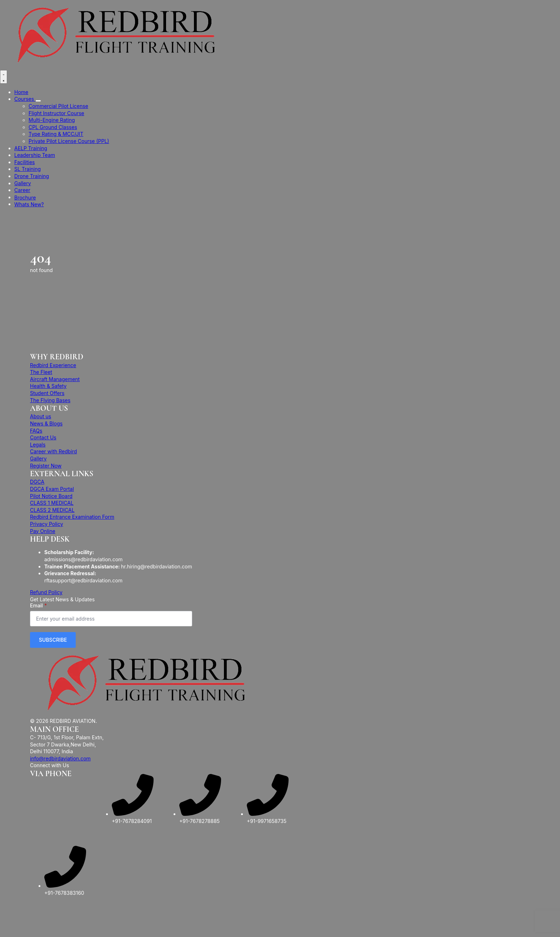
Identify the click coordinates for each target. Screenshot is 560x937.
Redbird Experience (53, 365)
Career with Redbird (53, 451)
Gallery (23, 183)
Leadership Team (35, 155)
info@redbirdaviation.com (60, 758)
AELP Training (31, 148)
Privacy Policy (47, 524)
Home (21, 92)
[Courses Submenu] (38, 101)
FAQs (36, 431)
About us (41, 416)
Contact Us (43, 437)
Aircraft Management (55, 379)
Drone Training (32, 176)
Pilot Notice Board (51, 496)
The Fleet (41, 372)
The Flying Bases (50, 400)
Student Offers (47, 393)
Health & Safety (48, 386)
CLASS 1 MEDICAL (52, 503)
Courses (25, 99)
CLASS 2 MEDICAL (52, 510)
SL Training (27, 169)
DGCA (37, 482)
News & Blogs (46, 423)
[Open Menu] (4, 77)
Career (22, 190)
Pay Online (43, 531)
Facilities (24, 162)
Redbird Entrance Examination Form (72, 517)
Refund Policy (46, 592)
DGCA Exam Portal (52, 489)
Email (38, 606)
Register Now (46, 466)
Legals (38, 445)
